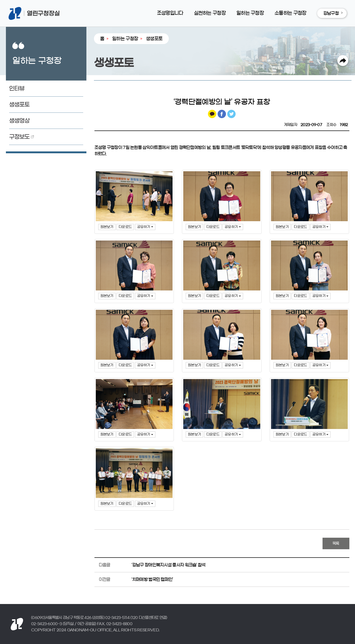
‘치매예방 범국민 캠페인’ (152, 579)
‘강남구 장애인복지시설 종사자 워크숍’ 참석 (168, 565)
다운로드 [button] (125, 227)
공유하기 (145, 227)
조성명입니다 (170, 13)
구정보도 (19, 137)
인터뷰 (17, 88)
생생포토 (19, 105)
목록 (336, 544)
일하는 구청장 (250, 13)
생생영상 (19, 121)
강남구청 (331, 13)
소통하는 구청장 (290, 13)
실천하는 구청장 (210, 13)
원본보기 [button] (107, 227)
